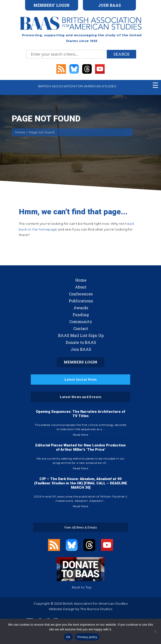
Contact (81, 328)
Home (20, 132)
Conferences (81, 294)
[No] (155, 631)
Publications (81, 301)
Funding (81, 315)
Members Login (80, 362)
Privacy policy (87, 637)
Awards (81, 308)
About (81, 287)
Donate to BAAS (81, 342)
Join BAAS (81, 349)
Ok (68, 637)
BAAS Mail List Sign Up (81, 335)
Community (81, 322)
